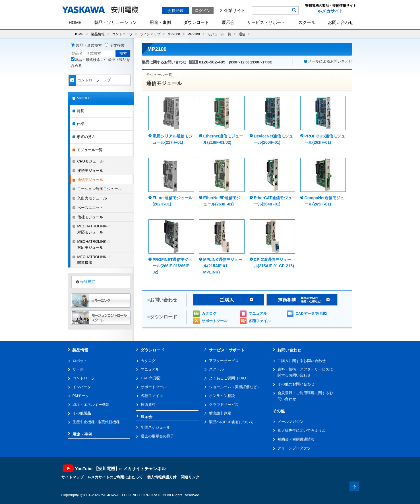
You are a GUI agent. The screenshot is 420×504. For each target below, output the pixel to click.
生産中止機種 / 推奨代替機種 (96, 422)
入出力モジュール (92, 198)
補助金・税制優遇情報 (296, 439)
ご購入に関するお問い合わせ (302, 361)
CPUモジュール (90, 161)
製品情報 (98, 34)
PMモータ (81, 396)
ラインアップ (150, 34)
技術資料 (148, 405)
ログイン (203, 11)
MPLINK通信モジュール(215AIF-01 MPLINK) (223, 266)
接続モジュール (90, 171)
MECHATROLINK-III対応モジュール (94, 229)
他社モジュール (90, 217)
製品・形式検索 (89, 45)
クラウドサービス (224, 405)
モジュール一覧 (219, 34)
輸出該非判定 (220, 413)
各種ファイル (260, 321)
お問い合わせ (341, 22)
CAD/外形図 (151, 378)
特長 (80, 111)
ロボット (80, 361)
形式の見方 (86, 137)
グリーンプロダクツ (294, 448)
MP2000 (174, 34)
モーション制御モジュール (100, 189)
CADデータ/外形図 (311, 313)
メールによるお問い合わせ (330, 61)
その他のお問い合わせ (296, 384)
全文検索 (117, 45)
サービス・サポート (266, 22)
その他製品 (82, 413)
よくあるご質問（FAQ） (229, 378)
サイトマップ (73, 477)
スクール (307, 22)
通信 (242, 34)
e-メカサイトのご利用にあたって (115, 477)
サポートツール (215, 321)
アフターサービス (224, 361)
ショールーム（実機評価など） (235, 387)
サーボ (78, 369)
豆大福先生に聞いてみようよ (302, 430)
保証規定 (88, 282)
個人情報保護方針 (162, 477)
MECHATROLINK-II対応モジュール (94, 244)
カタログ (209, 313)
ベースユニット (90, 208)
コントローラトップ (94, 80)
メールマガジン (290, 422)
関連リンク (190, 477)
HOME (75, 22)
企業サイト (235, 10)
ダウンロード (196, 22)
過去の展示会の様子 (157, 436)
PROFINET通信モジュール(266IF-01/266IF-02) (173, 266)
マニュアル (258, 313)
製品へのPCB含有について (231, 422)
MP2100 (194, 34)
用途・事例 (160, 22)
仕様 (80, 124)
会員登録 (175, 11)
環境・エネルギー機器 (91, 405)
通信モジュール (90, 180)
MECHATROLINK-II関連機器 (94, 260)
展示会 (228, 22)
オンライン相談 (222, 396)
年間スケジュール (156, 427)
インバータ (82, 387)
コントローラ (122, 34)
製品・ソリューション (115, 22)
